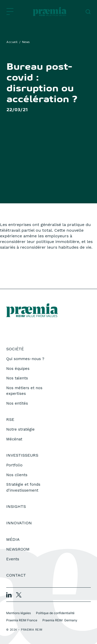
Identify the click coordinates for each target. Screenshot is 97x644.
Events (13, 559)
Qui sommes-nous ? (25, 359)
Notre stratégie (20, 429)
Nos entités (17, 403)
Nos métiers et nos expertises (24, 391)
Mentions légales (18, 613)
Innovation (19, 523)
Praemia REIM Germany (60, 620)
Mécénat (14, 439)
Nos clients (17, 475)
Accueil (12, 42)
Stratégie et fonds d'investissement (23, 487)
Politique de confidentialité (55, 613)
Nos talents (17, 378)
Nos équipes (18, 369)
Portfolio (14, 465)
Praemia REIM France (22, 620)
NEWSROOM (18, 549)
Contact (16, 575)
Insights (16, 506)
